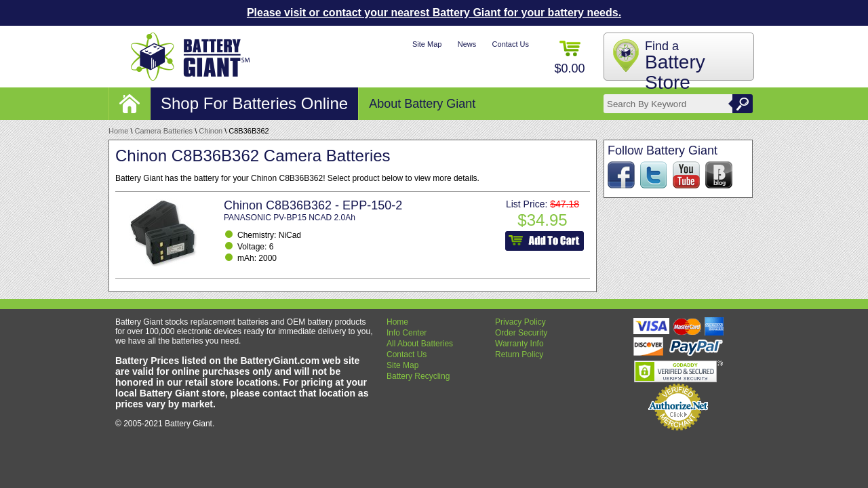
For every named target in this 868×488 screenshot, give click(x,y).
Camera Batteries (164, 131)
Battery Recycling (418, 376)
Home (118, 131)
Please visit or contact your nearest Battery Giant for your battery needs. (434, 13)
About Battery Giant (422, 104)
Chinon (211, 131)
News (467, 44)
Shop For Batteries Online (254, 103)
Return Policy (519, 354)
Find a (675, 66)
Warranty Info (519, 344)
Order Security (521, 333)
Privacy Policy (520, 322)
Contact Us (511, 44)
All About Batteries (420, 344)
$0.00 (569, 58)
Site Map (427, 44)
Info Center (407, 333)
